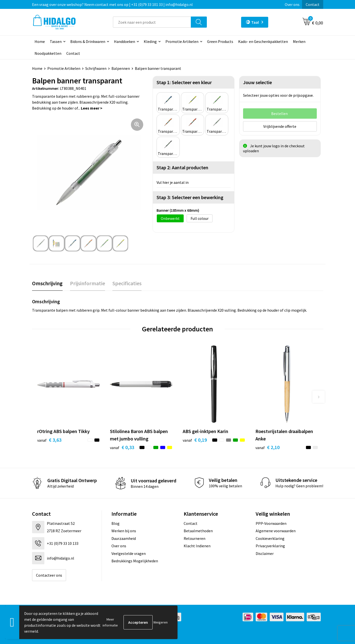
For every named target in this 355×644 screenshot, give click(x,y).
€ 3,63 (49, 440)
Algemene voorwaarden (276, 531)
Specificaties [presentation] (127, 283)
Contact (313, 4)
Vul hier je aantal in (173, 182)
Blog (115, 523)
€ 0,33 (122, 447)
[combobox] (152, 22)
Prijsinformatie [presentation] (88, 283)
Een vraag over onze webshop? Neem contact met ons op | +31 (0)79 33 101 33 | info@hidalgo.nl (112, 4)
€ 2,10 (267, 447)
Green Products (220, 41)
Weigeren (160, 622)
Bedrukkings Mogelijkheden (135, 561)
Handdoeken (124, 41)
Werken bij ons (124, 531)
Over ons (292, 4)
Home (40, 41)
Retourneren (195, 538)
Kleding (150, 41)
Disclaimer (265, 553)
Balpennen (121, 68)
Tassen (56, 41)
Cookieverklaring (270, 538)
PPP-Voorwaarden (271, 523)
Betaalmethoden (198, 531)
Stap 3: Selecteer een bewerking (190, 197)
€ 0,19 (195, 440)
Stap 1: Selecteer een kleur (184, 82)
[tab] (47, 283)
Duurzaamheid (124, 538)
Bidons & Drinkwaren (88, 41)
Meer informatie (110, 622)
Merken (299, 41)
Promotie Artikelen (182, 41)
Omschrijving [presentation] (47, 283)
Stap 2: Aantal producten (182, 167)
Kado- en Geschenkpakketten (263, 41)
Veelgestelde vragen (129, 553)
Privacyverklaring (270, 546)
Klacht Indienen (197, 546)
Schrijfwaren (96, 68)
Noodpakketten (48, 53)
